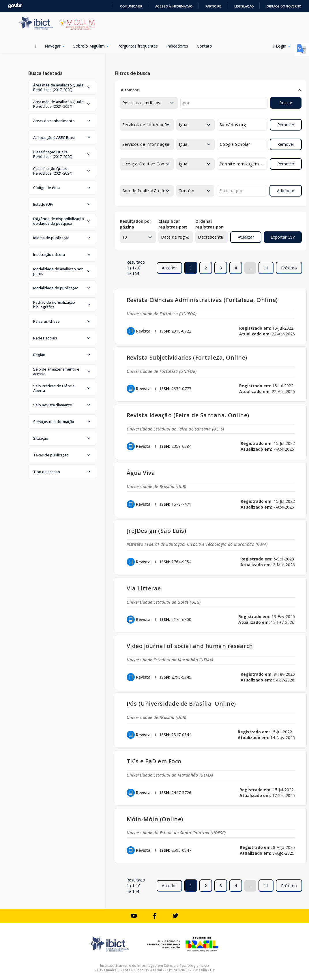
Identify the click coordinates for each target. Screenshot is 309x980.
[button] (62, 87)
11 (266, 268)
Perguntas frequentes (138, 46)
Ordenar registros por (209, 224)
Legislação (244, 6)
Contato (204, 46)
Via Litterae (144, 588)
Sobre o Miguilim (91, 46)
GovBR (15, 6)
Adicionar (286, 191)
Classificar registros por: (173, 224)
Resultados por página (135, 224)
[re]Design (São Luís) (157, 531)
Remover (286, 125)
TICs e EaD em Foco (154, 761)
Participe (213, 6)
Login (281, 46)
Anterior (169, 268)
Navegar (55, 46)
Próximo (289, 268)
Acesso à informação (174, 6)
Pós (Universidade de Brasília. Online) (181, 704)
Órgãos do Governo (284, 6)
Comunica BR (131, 6)
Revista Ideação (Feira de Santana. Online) (188, 415)
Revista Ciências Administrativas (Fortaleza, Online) (202, 300)
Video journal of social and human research (190, 646)
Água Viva (141, 473)
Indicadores (177, 46)
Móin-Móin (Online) (155, 819)
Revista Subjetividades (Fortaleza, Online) (187, 357)
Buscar (286, 103)
